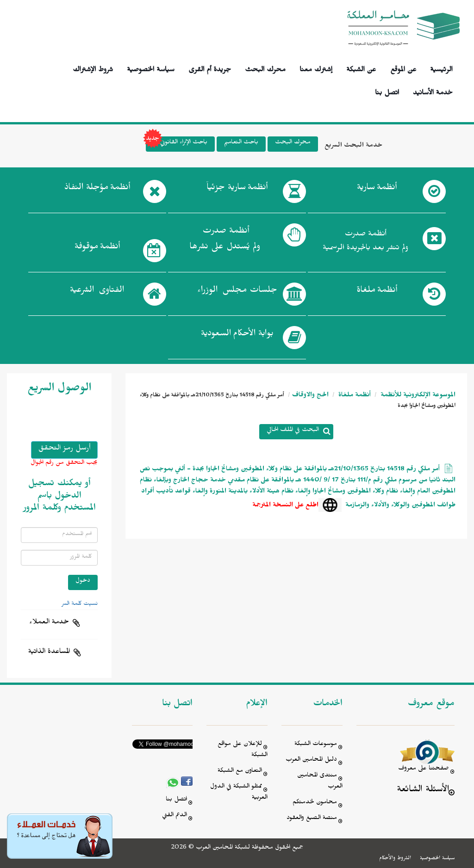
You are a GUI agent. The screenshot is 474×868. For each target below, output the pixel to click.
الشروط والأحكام (395, 859)
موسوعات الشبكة (316, 745)
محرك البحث (265, 68)
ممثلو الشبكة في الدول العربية (239, 793)
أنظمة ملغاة (354, 396)
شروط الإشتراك (93, 68)
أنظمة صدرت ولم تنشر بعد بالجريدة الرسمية (365, 242)
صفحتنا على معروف (424, 769)
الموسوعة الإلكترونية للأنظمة (417, 396)
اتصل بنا (387, 91)
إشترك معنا (316, 68)
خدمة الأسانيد (433, 91)
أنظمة (377, 189)
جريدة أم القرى (210, 68)
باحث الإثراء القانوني (177, 144)
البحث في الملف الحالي (293, 431)
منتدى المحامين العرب (320, 782)
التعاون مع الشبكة (240, 772)
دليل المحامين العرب (311, 760)
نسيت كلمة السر (80, 604)
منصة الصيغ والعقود (312, 819)
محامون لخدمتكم (315, 803)
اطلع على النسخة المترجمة (285, 506)
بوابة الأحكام (237, 335)
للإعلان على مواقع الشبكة (243, 750)
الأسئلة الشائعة (423, 791)
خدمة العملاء (49, 623)
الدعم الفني (175, 816)
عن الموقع (403, 68)
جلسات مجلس (237, 292)
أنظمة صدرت (225, 241)
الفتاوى (97, 292)
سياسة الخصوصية (151, 68)
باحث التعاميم (241, 143)
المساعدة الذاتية (49, 653)
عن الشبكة (361, 68)
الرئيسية (441, 68)
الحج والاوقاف (310, 396)
